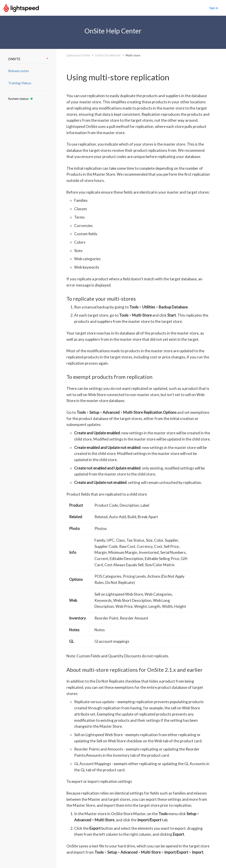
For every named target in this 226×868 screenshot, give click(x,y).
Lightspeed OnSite (78, 55)
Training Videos (20, 83)
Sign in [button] (214, 8)
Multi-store (133, 55)
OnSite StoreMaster (108, 55)
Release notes (19, 71)
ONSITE (28, 59)
